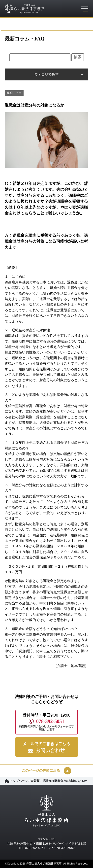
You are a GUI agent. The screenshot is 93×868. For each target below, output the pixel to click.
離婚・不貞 (14, 93)
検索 (78, 57)
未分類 (35, 781)
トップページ (19, 781)
